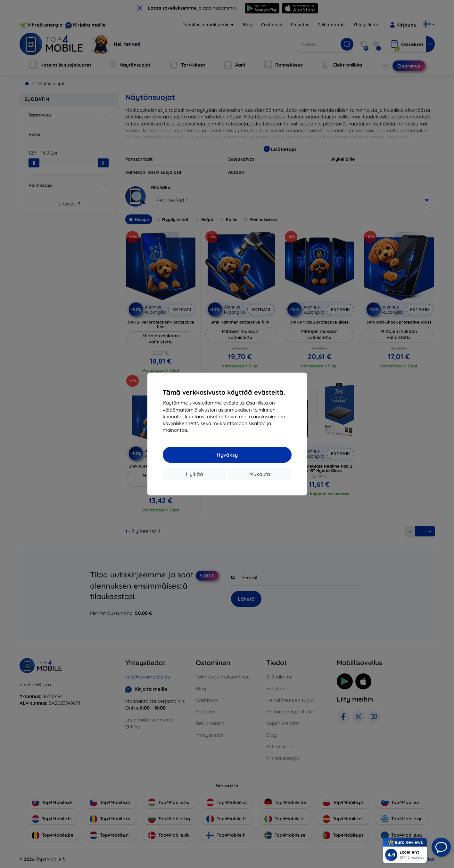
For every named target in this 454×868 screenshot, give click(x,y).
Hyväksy (227, 455)
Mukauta (260, 474)
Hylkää (194, 474)
